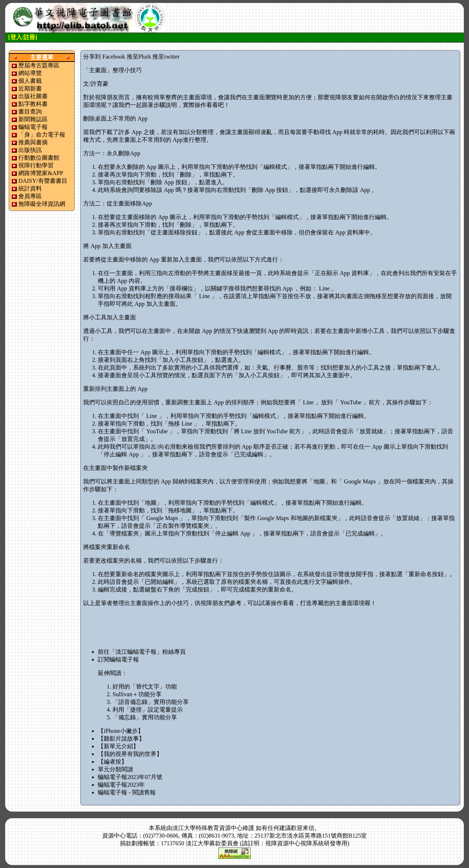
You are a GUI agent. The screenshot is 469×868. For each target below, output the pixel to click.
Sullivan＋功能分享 (137, 694)
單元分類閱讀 (115, 769)
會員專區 (30, 196)
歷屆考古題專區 (39, 65)
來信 (309, 828)
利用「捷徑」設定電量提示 (148, 710)
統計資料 (30, 188)
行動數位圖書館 (39, 158)
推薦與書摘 (33, 142)
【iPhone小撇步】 (121, 731)
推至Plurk (139, 57)
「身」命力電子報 (42, 135)
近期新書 (30, 88)
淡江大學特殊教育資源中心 (207, 828)
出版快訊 (30, 150)
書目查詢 (30, 112)
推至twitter (166, 57)
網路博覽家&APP (41, 173)
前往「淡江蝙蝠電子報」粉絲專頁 (142, 652)
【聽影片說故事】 (121, 739)
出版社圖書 (33, 96)
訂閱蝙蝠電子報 (118, 659)
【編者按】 (112, 762)
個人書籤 (30, 81)
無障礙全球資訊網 (42, 204)
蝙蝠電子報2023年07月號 (130, 777)
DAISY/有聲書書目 (43, 181)
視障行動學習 (36, 165)
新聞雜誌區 (33, 119)
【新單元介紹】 (118, 746)
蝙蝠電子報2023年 (121, 785)
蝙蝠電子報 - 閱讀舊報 (127, 792)
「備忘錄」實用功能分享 (145, 717)
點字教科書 (33, 104)
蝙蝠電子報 (33, 127)
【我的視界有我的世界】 (130, 754)
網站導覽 (30, 73)
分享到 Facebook (104, 57)
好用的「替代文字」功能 (145, 687)
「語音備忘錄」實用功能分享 (151, 702)
